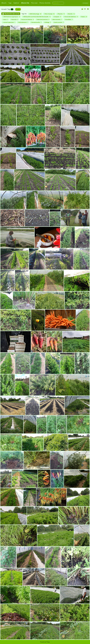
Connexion (85, 3)
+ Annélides (69, 19)
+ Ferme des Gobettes (71, 17)
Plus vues (34, 3)
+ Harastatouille (36, 22)
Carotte (18, 9)
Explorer (16, 3)
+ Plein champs (49, 14)
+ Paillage (47, 22)
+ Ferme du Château (27, 19)
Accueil (4, 9)
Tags (10, 3)
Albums (4, 3)
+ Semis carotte (58, 22)
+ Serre (5, 19)
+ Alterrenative (57, 19)
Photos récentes (45, 3)
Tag (9, 9)
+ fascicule (14, 19)
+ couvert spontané (9, 22)
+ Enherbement (23, 22)
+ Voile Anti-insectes (43, 19)
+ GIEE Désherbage (35, 14)
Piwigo (48, 642)
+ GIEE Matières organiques (11, 17)
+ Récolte (71, 14)
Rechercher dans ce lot (12, 14)
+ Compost (57, 17)
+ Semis (84, 17)
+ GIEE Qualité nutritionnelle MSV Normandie (37, 17)
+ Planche (61, 14)
